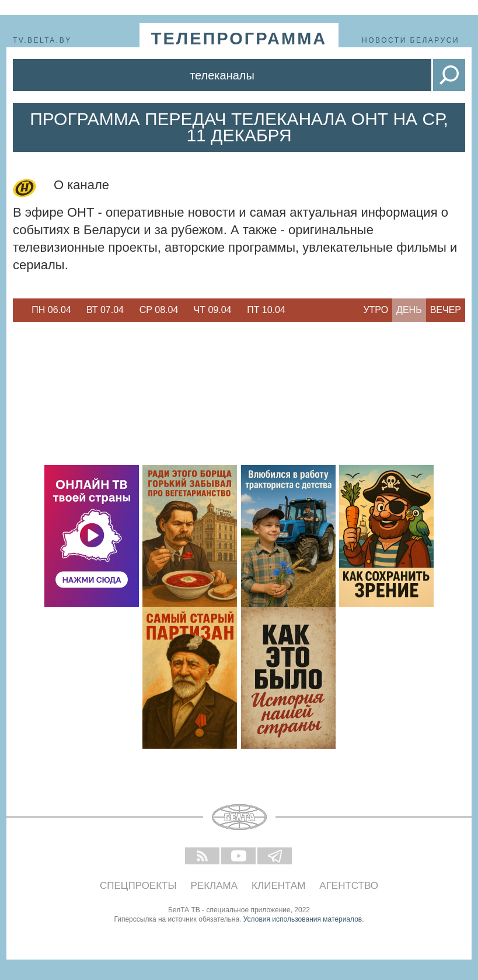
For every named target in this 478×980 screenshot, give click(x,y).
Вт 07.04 (105, 310)
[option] (51, 310)
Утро (376, 310)
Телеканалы (222, 75)
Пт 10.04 (266, 310)
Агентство (349, 886)
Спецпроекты (138, 886)
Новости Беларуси (411, 40)
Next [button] (299, 310)
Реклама (214, 886)
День (409, 310)
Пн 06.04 (51, 310)
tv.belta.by (42, 40)
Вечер (446, 310)
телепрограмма (239, 39)
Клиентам (278, 886)
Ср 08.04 (159, 310)
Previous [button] (19, 310)
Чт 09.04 (213, 310)
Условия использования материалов (303, 919)
